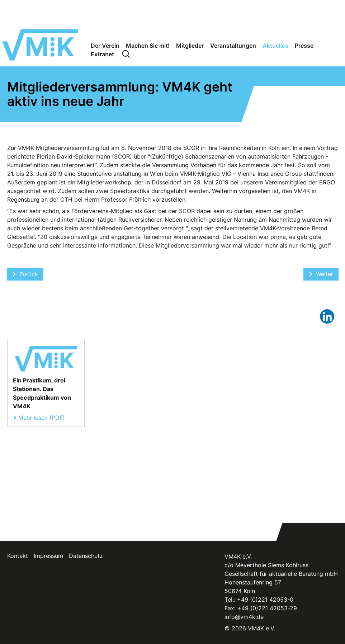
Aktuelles (275, 46)
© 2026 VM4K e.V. (250, 628)
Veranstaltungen (233, 46)
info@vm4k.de (244, 617)
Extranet (102, 54)
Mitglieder (190, 46)
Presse (304, 46)
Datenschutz (86, 556)
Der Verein (105, 46)
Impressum (48, 556)
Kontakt (18, 556)
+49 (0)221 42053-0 (265, 600)
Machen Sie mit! (148, 46)
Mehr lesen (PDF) (42, 418)
